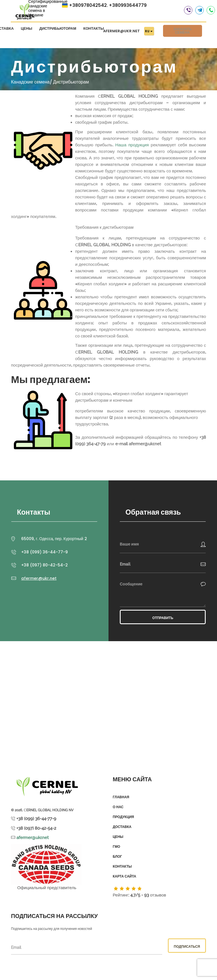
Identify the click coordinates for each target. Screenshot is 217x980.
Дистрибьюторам (58, 30)
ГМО (116, 847)
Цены (27, 30)
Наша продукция (132, 145)
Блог (117, 857)
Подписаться (187, 946)
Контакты (94, 30)
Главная (121, 797)
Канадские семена (30, 82)
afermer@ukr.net (121, 32)
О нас (118, 807)
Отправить (163, 618)
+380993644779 (128, 6)
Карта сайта (124, 876)
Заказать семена (183, 32)
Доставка (122, 827)
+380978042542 (88, 6)
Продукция (123, 817)
